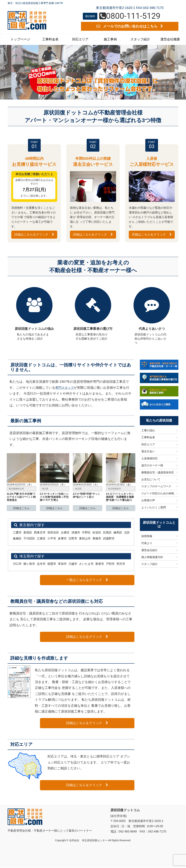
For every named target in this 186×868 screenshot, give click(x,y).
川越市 (73, 564)
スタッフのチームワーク (156, 487)
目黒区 (107, 533)
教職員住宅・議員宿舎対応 (158, 473)
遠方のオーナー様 (152, 466)
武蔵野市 (109, 539)
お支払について (151, 480)
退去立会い (148, 452)
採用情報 (147, 536)
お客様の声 (148, 501)
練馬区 (118, 533)
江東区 (41, 539)
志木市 (41, 564)
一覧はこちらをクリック (109, 580)
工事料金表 (50, 39)
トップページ (20, 39)
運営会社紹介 (149, 550)
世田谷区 (53, 533)
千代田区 (29, 539)
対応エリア (80, 39)
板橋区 (17, 539)
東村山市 (85, 539)
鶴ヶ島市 (29, 564)
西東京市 (40, 533)
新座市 (100, 564)
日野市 (73, 539)
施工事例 (110, 39)
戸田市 (110, 564)
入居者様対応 (149, 459)
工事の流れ (148, 431)
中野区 (86, 533)
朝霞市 (52, 564)
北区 (127, 533)
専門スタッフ (65, 388)
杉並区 (97, 533)
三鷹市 (17, 533)
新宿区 (28, 533)
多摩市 (62, 539)
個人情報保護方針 (152, 557)
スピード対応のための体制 (158, 494)
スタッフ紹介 (140, 39)
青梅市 (97, 539)
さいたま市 (86, 564)
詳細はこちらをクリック (34, 235)
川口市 (17, 564)
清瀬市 (76, 533)
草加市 (62, 564)
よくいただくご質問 (154, 508)
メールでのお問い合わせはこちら (130, 26)
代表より (147, 543)
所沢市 (121, 564)
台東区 (65, 533)
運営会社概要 (170, 39)
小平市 (52, 539)
